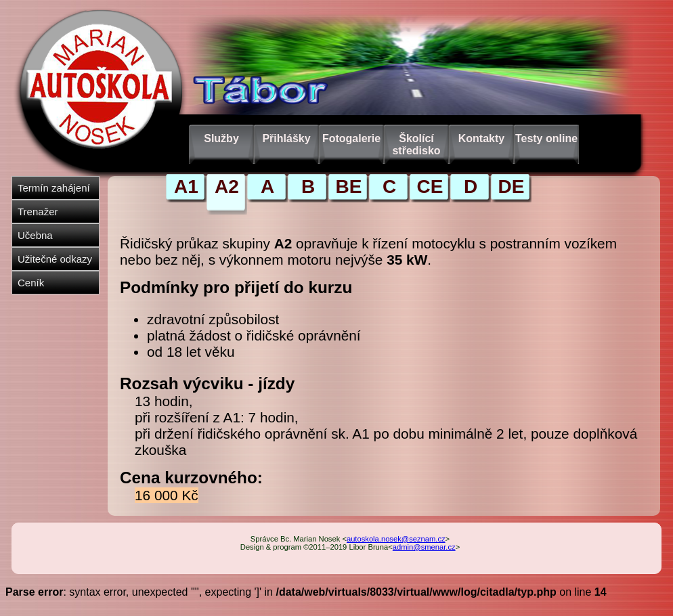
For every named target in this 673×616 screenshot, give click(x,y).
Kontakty (481, 138)
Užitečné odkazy (55, 259)
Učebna (35, 235)
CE (430, 186)
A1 (186, 186)
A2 (227, 186)
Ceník (31, 283)
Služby (221, 138)
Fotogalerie (351, 138)
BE (349, 186)
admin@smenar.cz (424, 547)
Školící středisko (416, 145)
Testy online (546, 138)
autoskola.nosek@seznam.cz (396, 539)
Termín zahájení (54, 188)
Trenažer (38, 212)
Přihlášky (286, 138)
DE (512, 186)
